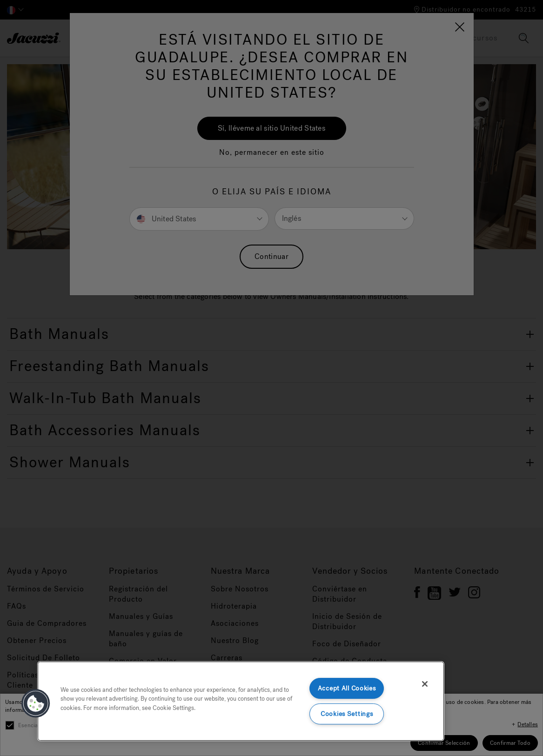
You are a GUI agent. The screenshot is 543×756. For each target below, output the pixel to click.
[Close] (425, 684)
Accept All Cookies (347, 688)
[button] (36, 703)
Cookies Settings (347, 714)
